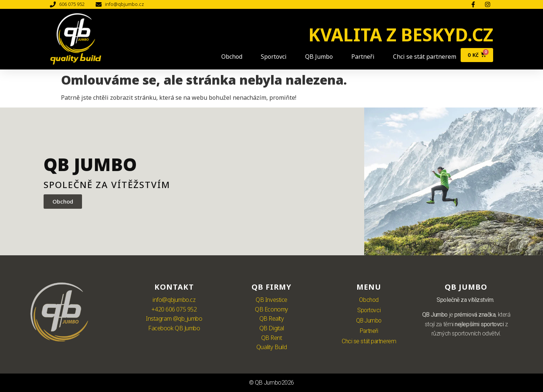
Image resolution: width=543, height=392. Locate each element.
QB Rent (272, 338)
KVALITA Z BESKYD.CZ (401, 35)
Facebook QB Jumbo (174, 328)
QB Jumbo (316, 57)
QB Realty (272, 318)
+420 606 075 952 (174, 309)
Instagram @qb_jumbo (174, 318)
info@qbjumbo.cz (174, 300)
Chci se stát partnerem (421, 57)
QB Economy (271, 309)
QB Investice (271, 300)
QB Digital (272, 328)
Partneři (360, 57)
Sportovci (270, 57)
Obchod (228, 57)
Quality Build (271, 347)
